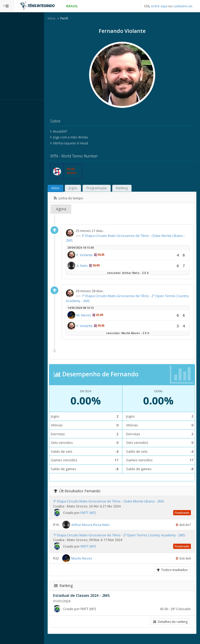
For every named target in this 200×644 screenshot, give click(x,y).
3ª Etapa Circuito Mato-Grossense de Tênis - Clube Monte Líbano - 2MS (128, 502)
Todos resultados (171, 575)
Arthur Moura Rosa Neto (110, 525)
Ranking (141, 189)
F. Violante (104, 256)
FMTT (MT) (108, 513)
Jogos (92, 189)
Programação (116, 189)
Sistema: (9, 107)
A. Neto (102, 266)
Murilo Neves (101, 564)
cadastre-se (183, 6)
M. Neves (103, 316)
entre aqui (159, 6)
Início (71, 19)
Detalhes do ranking (169, 627)
